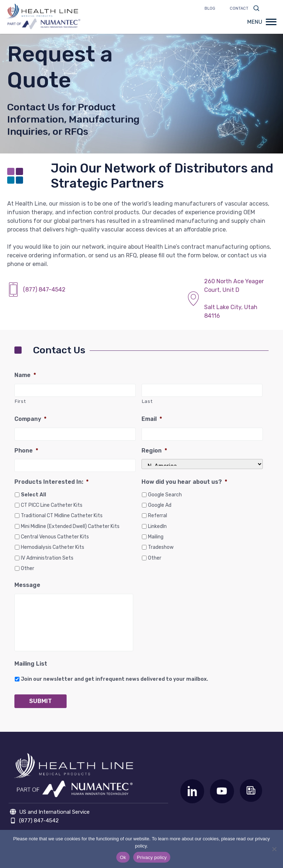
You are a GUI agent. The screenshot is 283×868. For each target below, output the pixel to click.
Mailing (156, 537)
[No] (274, 849)
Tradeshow (161, 547)
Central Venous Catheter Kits (55, 537)
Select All (33, 495)
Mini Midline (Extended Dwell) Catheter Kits (70, 526)
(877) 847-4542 (44, 290)
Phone (26, 451)
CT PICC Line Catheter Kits (52, 505)
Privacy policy (152, 857)
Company (30, 419)
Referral (158, 516)
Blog (210, 8)
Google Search (165, 495)
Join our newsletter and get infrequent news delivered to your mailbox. (114, 679)
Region (154, 451)
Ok (123, 857)
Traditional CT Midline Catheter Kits (62, 516)
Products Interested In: (51, 482)
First (20, 401)
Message (27, 585)
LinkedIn (157, 526)
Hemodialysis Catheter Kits (53, 547)
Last (147, 401)
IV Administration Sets (47, 558)
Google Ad (160, 505)
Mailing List (31, 664)
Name (25, 375)
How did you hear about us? (184, 482)
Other (28, 568)
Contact (239, 8)
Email (152, 419)
